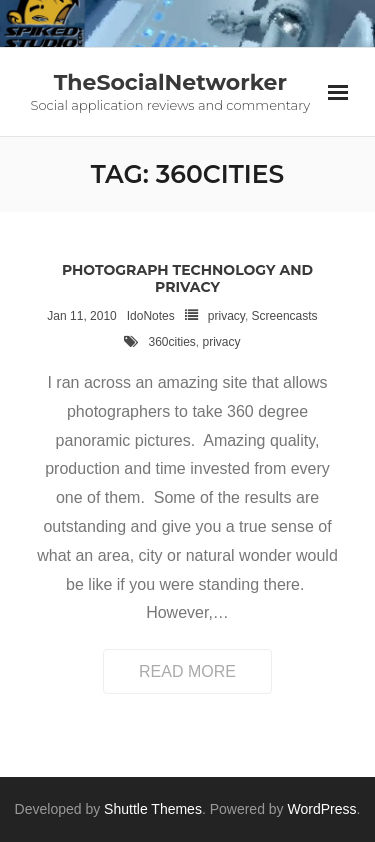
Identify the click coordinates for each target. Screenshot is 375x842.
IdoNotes (151, 316)
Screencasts (285, 316)
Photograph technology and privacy (187, 278)
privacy (226, 316)
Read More (187, 671)
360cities (171, 342)
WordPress (322, 809)
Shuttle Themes (153, 809)
